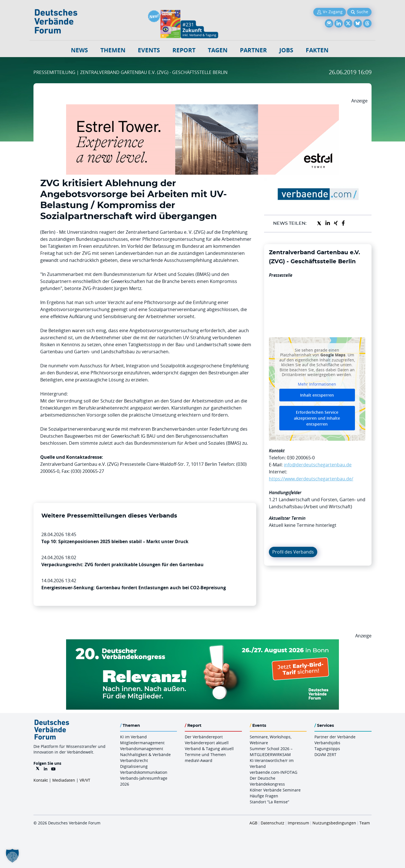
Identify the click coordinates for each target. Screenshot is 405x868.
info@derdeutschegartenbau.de (318, 465)
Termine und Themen (205, 755)
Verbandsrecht (134, 760)
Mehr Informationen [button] (317, 384)
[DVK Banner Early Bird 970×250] (202, 643)
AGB (253, 823)
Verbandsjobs (327, 743)
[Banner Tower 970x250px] (202, 108)
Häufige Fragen (264, 796)
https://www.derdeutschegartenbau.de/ (311, 479)
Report (184, 50)
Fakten (317, 50)
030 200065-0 (301, 458)
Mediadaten (64, 780)
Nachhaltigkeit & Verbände (145, 755)
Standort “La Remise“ (269, 802)
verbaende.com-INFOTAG (274, 772)
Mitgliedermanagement (142, 743)
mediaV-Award (199, 760)
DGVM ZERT (325, 755)
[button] (12, 856)
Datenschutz (273, 823)
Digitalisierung (134, 766)
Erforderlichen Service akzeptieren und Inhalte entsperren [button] (317, 418)
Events (149, 50)
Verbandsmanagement (142, 749)
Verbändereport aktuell (207, 743)
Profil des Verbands (293, 552)
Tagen (218, 50)
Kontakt (41, 780)
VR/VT (85, 780)
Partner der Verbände (335, 737)
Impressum (298, 823)
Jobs (286, 50)
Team (365, 823)
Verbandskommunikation (144, 772)
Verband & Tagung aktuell (209, 749)
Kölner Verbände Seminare (275, 790)
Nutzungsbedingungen (334, 823)
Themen (113, 50)
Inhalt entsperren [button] (317, 395)
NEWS (79, 50)
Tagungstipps (327, 749)
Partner (253, 50)
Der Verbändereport (204, 737)
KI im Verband (133, 737)
